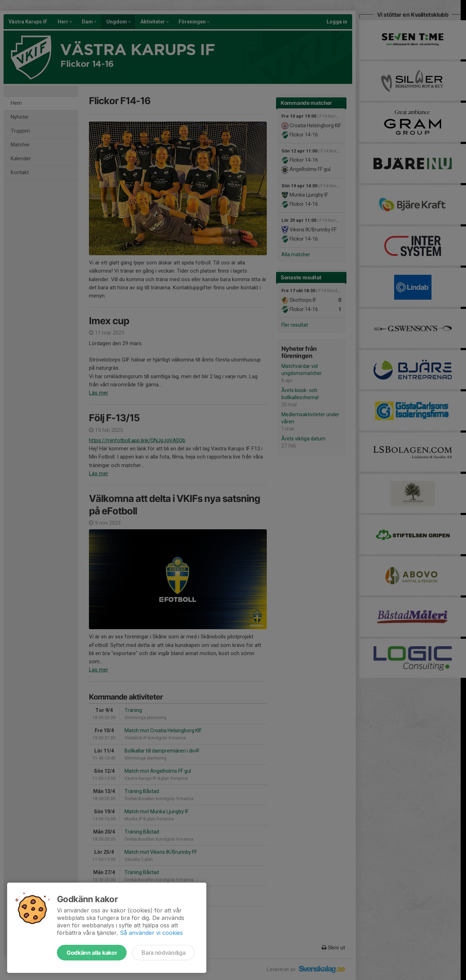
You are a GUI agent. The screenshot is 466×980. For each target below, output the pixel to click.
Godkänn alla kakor (92, 953)
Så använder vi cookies (151, 933)
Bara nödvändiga (163, 953)
